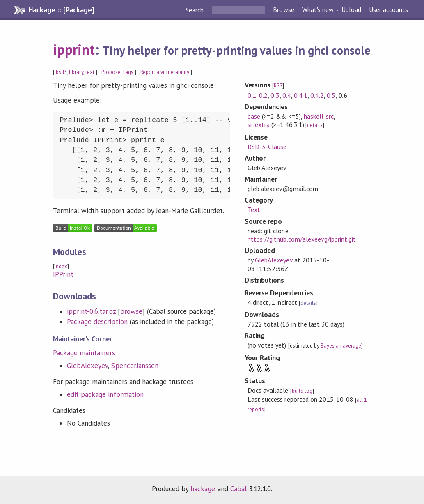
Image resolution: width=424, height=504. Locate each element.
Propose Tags (117, 72)
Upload (351, 10)
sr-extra (259, 124)
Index (61, 266)
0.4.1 (301, 95)
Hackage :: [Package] (61, 10)
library (76, 72)
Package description (97, 322)
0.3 (275, 95)
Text (254, 209)
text (90, 72)
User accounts (388, 10)
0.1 (252, 95)
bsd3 (61, 72)
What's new (318, 10)
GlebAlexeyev (87, 366)
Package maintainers (84, 353)
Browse (283, 10)
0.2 (263, 95)
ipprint (74, 49)
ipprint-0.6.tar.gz (91, 311)
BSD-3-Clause (267, 147)
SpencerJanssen (135, 366)
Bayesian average (341, 346)
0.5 (331, 95)
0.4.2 (317, 95)
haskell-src (319, 116)
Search (195, 10)
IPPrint (63, 274)
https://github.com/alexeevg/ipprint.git (302, 239)
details (315, 125)
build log (302, 391)
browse (131, 311)
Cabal (238, 489)
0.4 (287, 95)
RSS (278, 86)
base (254, 116)
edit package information (105, 394)
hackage (203, 489)
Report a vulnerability (165, 72)
